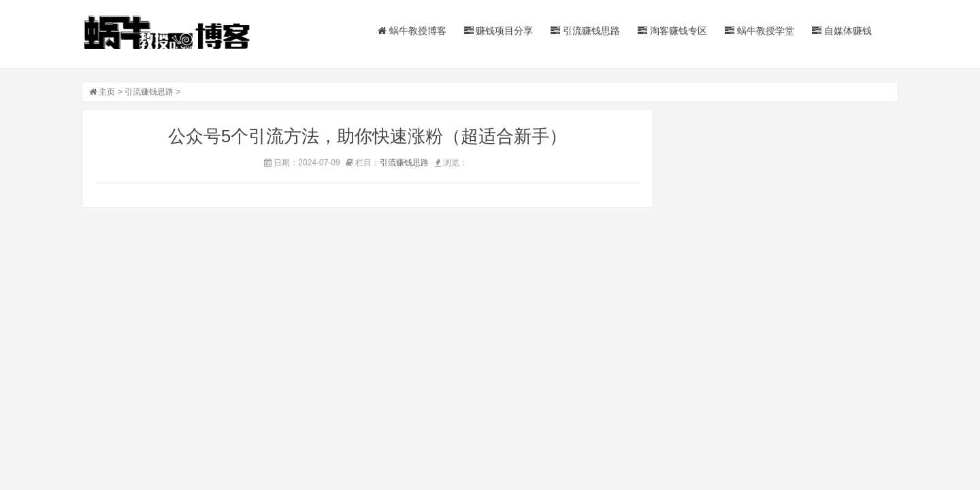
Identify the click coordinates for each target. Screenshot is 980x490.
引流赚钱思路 (585, 31)
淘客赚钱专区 (672, 31)
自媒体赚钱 (842, 31)
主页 (107, 92)
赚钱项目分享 (499, 31)
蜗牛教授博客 (412, 31)
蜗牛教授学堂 (759, 31)
